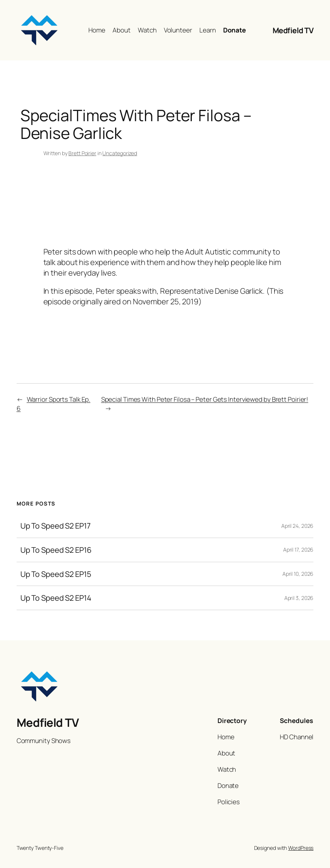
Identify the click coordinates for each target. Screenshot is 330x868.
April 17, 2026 (298, 550)
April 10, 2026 (298, 574)
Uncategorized (120, 153)
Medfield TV (293, 30)
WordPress (301, 848)
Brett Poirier (82, 153)
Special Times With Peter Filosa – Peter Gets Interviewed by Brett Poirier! (205, 399)
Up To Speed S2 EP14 (56, 598)
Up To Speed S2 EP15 (56, 574)
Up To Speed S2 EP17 (56, 526)
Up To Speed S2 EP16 (56, 550)
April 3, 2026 (299, 598)
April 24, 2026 (298, 526)
